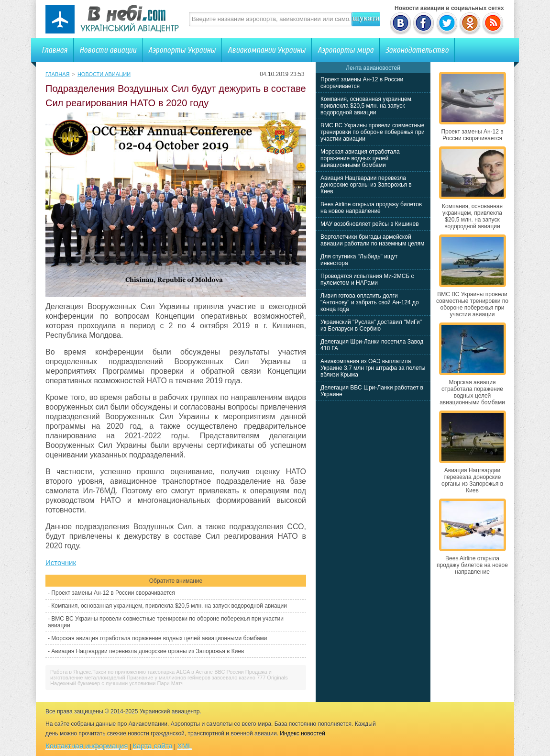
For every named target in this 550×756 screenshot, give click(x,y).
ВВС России (229, 672)
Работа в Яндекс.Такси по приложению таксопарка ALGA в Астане (132, 672)
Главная (55, 50)
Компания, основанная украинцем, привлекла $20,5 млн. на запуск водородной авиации (169, 606)
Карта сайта (153, 746)
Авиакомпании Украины (267, 50)
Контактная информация (87, 746)
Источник (61, 562)
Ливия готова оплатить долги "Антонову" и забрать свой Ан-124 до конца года (370, 302)
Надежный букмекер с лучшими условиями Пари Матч (117, 683)
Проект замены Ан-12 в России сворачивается (113, 593)
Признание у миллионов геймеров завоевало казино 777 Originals (207, 678)
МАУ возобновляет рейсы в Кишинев (370, 224)
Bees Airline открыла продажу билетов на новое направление (371, 208)
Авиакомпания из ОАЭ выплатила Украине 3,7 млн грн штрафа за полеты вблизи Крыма (373, 368)
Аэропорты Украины (182, 50)
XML (185, 746)
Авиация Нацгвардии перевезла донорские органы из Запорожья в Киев (148, 651)
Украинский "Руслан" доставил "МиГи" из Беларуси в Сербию (371, 325)
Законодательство (417, 50)
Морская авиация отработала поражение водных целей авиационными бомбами (159, 638)
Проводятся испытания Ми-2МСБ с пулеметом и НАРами (367, 279)
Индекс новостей (302, 734)
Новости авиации (108, 50)
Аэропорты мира (346, 50)
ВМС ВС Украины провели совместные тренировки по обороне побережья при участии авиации (373, 132)
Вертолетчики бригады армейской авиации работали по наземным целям (372, 240)
